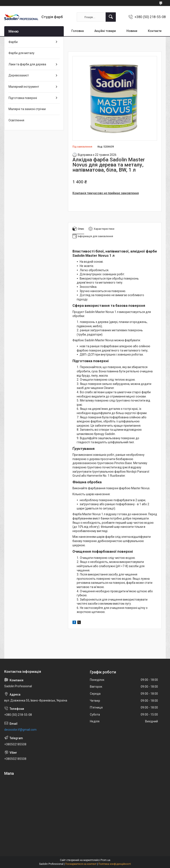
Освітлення (16, 120)
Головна (78, 31)
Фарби (13, 42)
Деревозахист (19, 75)
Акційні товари (105, 31)
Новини (132, 31)
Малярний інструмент (24, 87)
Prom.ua (105, 860)
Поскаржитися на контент (81, 864)
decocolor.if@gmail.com (20, 730)
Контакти (155, 31)
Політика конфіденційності (115, 864)
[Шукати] (111, 17)
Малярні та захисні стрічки (27, 109)
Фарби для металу (21, 53)
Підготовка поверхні (23, 98)
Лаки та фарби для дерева (27, 64)
